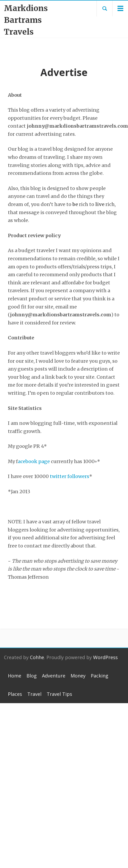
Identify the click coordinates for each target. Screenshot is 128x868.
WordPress (105, 657)
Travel (34, 694)
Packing (100, 676)
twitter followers (70, 476)
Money (78, 676)
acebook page (34, 461)
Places (15, 694)
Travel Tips (59, 694)
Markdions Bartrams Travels (26, 20)
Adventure (54, 676)
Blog (32, 676)
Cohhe (37, 657)
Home (15, 676)
